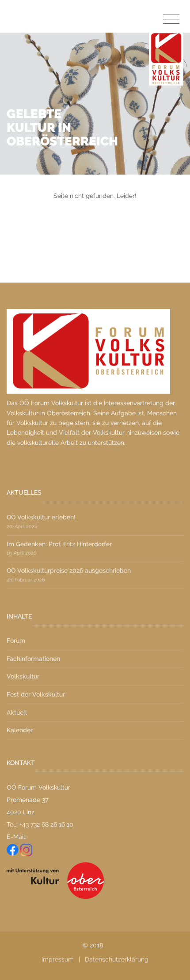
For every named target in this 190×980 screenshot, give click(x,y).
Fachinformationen (33, 659)
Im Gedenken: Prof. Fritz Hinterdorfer (59, 544)
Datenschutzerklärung (117, 959)
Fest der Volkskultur (36, 694)
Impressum (58, 959)
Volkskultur (23, 676)
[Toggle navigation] (171, 20)
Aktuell (17, 712)
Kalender (20, 730)
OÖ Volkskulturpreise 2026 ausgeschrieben (69, 570)
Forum (16, 641)
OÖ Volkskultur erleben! (41, 517)
